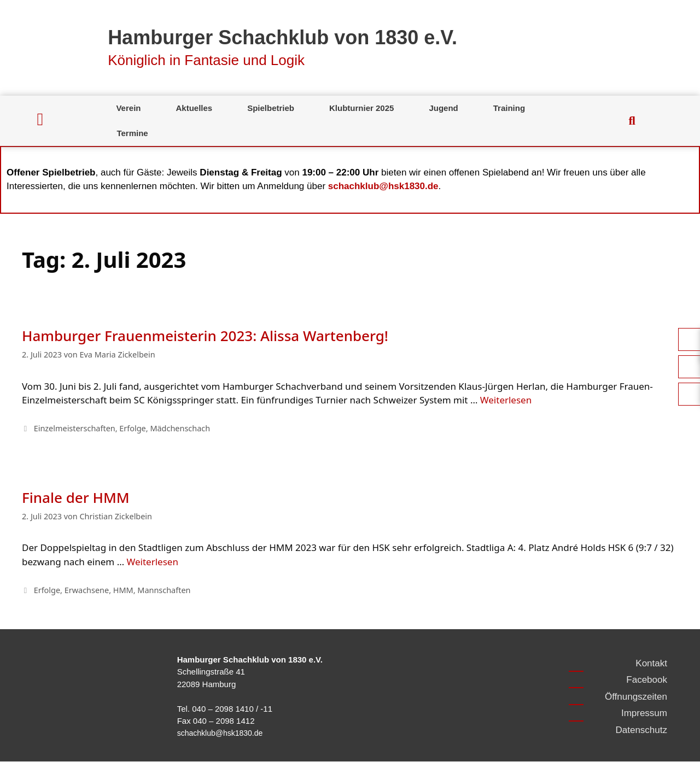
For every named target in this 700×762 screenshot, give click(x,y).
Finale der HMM (76, 497)
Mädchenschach (180, 428)
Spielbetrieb (271, 108)
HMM (123, 590)
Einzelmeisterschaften (75, 428)
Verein (128, 108)
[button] (632, 121)
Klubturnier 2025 (361, 108)
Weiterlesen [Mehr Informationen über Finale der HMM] (153, 562)
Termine (132, 133)
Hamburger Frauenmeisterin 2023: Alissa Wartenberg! (205, 336)
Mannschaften (164, 590)
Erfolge (132, 428)
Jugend (443, 108)
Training (509, 108)
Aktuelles (194, 108)
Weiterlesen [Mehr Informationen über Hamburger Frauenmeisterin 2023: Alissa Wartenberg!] (506, 400)
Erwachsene (87, 590)
